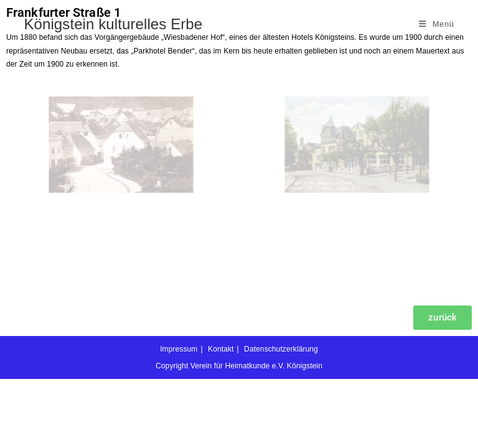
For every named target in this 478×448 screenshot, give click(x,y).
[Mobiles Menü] (437, 24)
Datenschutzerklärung (281, 418)
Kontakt (221, 418)
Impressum (179, 418)
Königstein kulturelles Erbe (113, 24)
